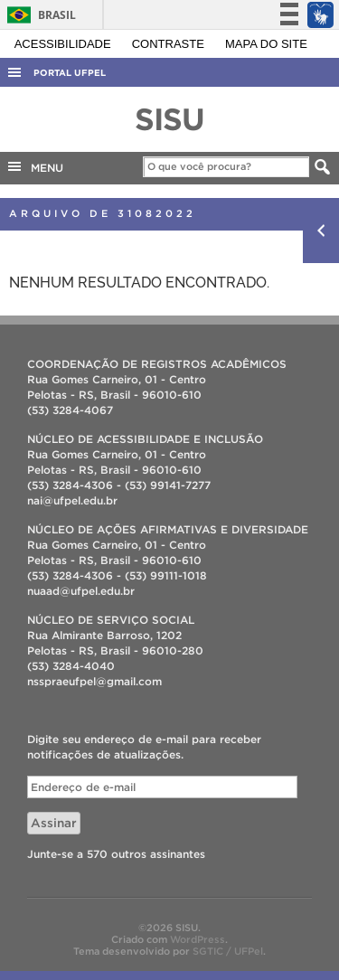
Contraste (170, 44)
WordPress (198, 939)
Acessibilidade (65, 44)
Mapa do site (266, 44)
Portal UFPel (70, 73)
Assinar (54, 823)
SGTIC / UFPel (228, 951)
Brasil (38, 15)
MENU (34, 166)
